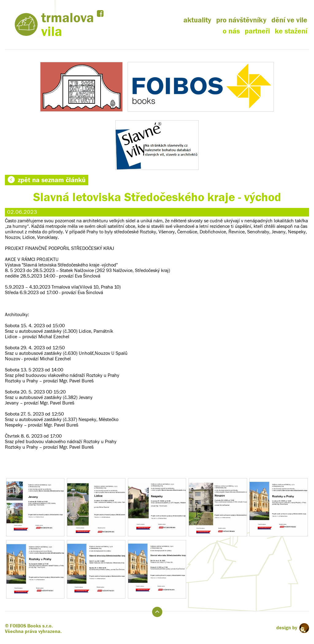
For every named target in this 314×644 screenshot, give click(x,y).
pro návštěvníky (241, 20)
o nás (231, 31)
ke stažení (291, 31)
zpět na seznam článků (47, 180)
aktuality (197, 20)
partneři (257, 31)
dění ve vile (289, 20)
